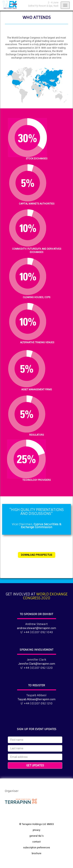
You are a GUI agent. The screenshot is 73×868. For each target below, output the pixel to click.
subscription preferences (37, 848)
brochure (36, 853)
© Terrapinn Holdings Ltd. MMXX (37, 824)
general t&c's (36, 836)
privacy (36, 830)
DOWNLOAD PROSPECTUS (37, 555)
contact (36, 842)
